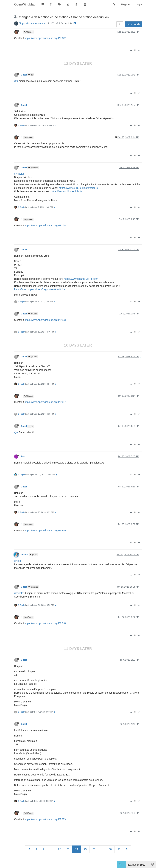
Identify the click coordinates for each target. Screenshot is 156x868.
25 (85, 849)
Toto (23, 456)
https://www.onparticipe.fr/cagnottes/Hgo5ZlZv (40, 289)
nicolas (25, 555)
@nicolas (33, 168)
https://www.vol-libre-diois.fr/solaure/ (79, 188)
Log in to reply (133, 24)
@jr (31, 75)
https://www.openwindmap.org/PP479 (45, 531)
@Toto (33, 555)
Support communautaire (32, 23)
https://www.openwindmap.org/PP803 (45, 320)
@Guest (28, 137)
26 (94, 849)
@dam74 (29, 32)
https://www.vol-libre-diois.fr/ (66, 191)
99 (119, 849)
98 (110, 849)
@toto (18, 561)
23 (68, 849)
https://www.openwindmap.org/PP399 (45, 819)
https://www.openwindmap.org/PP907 (45, 402)
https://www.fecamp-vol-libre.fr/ (81, 279)
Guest (24, 75)
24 (77, 849)
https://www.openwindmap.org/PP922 (45, 38)
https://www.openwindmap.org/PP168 (45, 225)
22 (59, 849)
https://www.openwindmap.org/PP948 (45, 623)
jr (22, 32)
